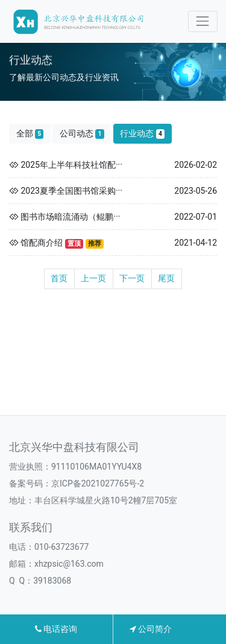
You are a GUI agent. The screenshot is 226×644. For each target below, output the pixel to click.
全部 (30, 134)
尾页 (166, 278)
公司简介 (151, 629)
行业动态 (142, 134)
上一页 (93, 278)
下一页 (132, 278)
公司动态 (82, 134)
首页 (59, 278)
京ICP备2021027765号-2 (98, 483)
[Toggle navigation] (203, 21)
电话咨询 (56, 629)
